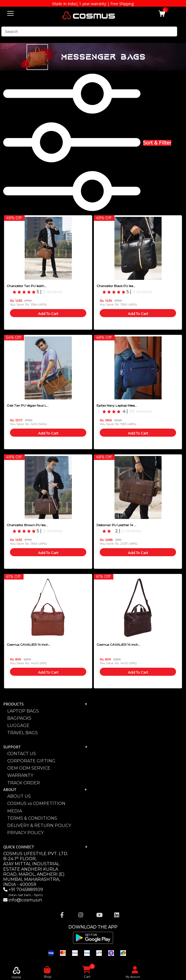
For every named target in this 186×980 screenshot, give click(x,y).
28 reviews (140, 411)
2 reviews (131, 531)
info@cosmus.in (25, 900)
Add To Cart (48, 314)
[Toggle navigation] (10, 13)
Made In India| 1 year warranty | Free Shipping (93, 4)
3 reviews (53, 292)
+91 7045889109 (25, 892)
